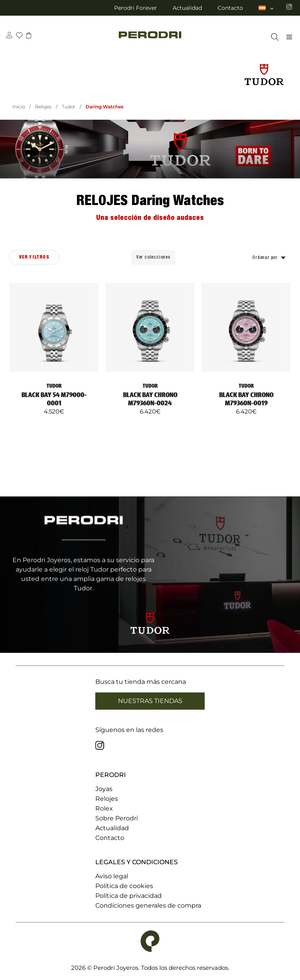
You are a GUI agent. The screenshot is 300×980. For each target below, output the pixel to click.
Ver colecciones (153, 257)
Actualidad (187, 8)
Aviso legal (112, 876)
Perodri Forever (136, 8)
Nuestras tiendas (150, 701)
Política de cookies (124, 886)
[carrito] (29, 36)
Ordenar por (265, 258)
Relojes (43, 107)
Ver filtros (34, 257)
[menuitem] (267, 8)
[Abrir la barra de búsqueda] (273, 37)
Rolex (104, 808)
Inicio (19, 107)
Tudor (69, 107)
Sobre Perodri (117, 818)
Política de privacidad (129, 896)
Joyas (104, 789)
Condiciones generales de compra (148, 905)
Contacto (230, 8)
